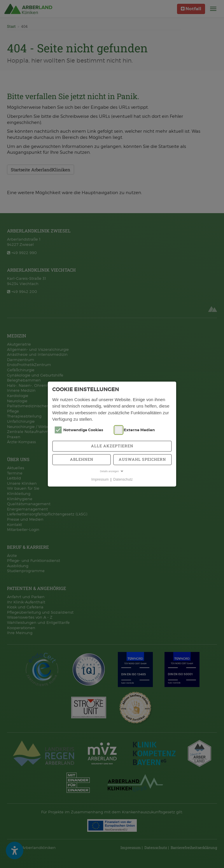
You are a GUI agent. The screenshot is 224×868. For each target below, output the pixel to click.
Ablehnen (82, 459)
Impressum (100, 479)
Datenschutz (123, 479)
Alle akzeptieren (112, 446)
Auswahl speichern (142, 459)
